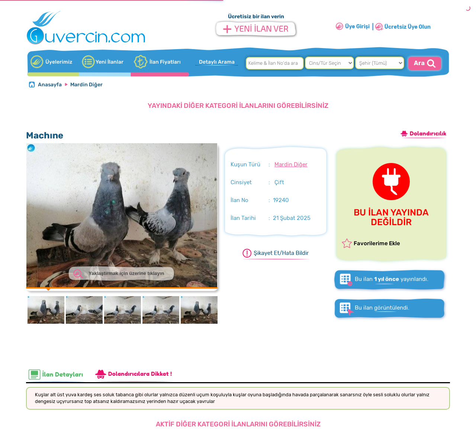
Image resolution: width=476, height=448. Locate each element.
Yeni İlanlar (110, 62)
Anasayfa (50, 85)
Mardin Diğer (86, 85)
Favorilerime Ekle (377, 243)
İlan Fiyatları (165, 62)
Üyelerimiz (59, 62)
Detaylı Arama (217, 62)
